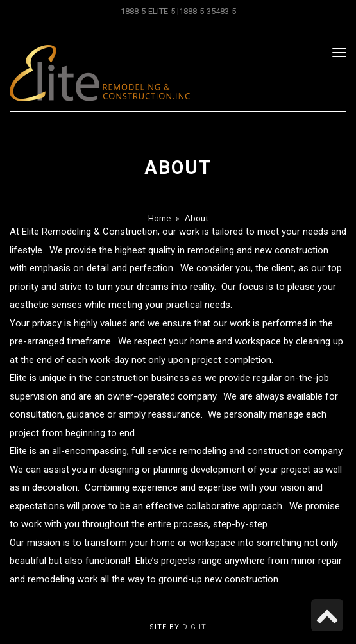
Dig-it (194, 627)
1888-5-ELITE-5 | (150, 11)
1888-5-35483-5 (208, 11)
